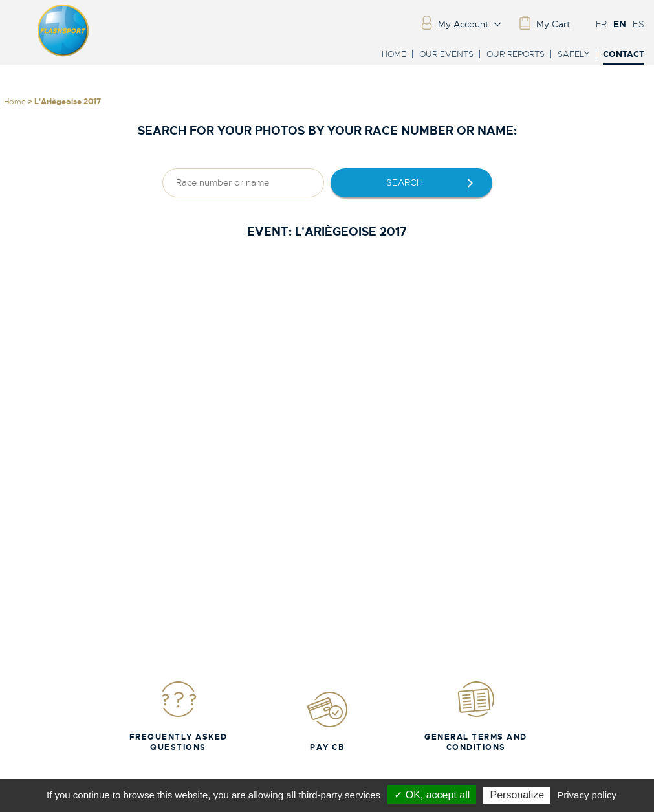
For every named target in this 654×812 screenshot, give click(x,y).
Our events (446, 54)
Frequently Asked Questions (179, 716)
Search (405, 182)
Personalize (517, 795)
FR (601, 24)
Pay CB (327, 721)
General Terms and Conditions (476, 716)
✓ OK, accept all (432, 795)
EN (620, 24)
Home (394, 54)
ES (638, 24)
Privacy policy (587, 795)
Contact (624, 55)
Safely (574, 54)
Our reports (516, 54)
